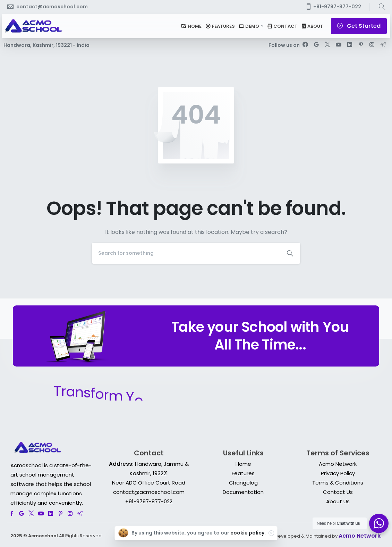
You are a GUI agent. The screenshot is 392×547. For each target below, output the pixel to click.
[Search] (186, 253)
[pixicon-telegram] (80, 514)
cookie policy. (248, 533)
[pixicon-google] (22, 514)
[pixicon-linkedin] (51, 514)
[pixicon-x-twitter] (31, 514)
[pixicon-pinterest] (60, 514)
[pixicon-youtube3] (41, 514)
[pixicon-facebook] (12, 514)
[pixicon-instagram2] (70, 514)
